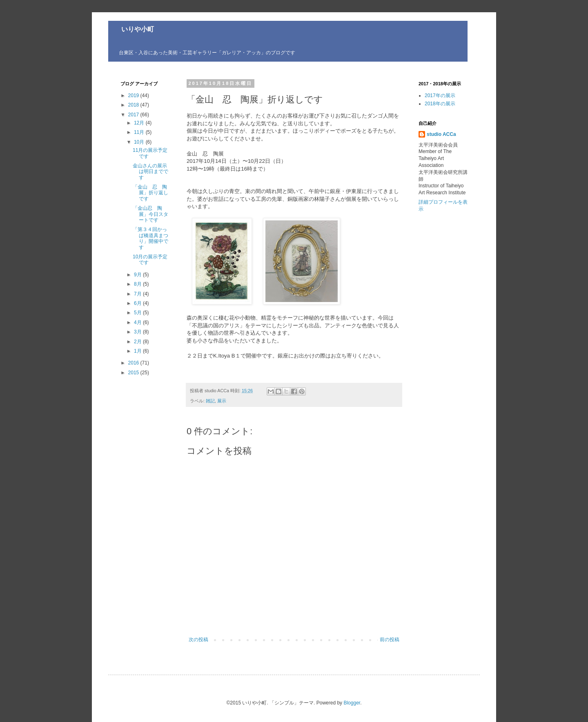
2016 (134, 363)
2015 (134, 373)
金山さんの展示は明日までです (150, 172)
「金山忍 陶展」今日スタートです (150, 214)
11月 (140, 132)
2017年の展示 (440, 96)
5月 (138, 313)
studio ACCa (441, 134)
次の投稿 (198, 640)
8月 (138, 284)
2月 (138, 342)
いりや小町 (131, 29)
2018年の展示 (440, 104)
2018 (134, 105)
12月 (140, 123)
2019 (134, 96)
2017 (134, 115)
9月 (138, 275)
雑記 (210, 401)
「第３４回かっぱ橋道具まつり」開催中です (150, 238)
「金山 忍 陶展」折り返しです (150, 193)
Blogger (352, 703)
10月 (140, 142)
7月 (138, 294)
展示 (222, 401)
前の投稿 (390, 640)
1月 (138, 351)
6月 (138, 303)
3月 (138, 332)
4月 (138, 322)
